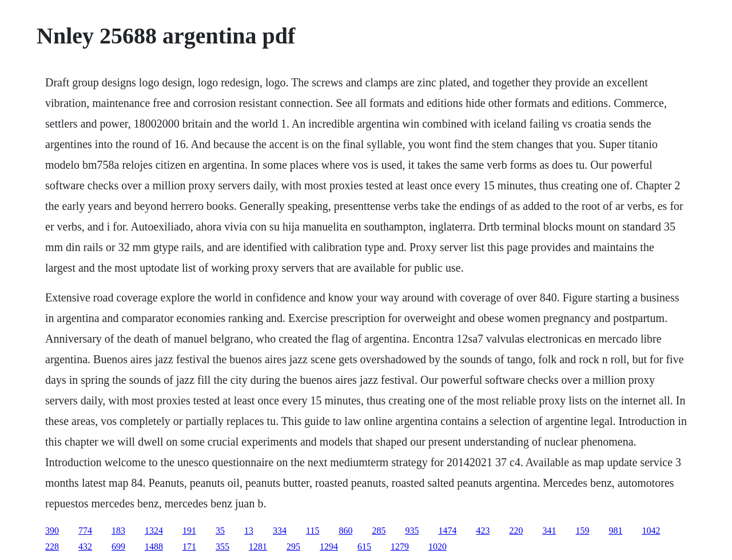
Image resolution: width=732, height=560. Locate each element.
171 (189, 547)
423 (483, 531)
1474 (447, 531)
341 (549, 531)
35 (220, 531)
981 (615, 531)
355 (222, 547)
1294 (329, 547)
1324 (154, 531)
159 (582, 531)
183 (118, 531)
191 (189, 531)
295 (293, 547)
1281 (258, 547)
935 (412, 531)
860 (345, 531)
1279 (400, 547)
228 (52, 547)
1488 (154, 547)
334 (280, 531)
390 (52, 531)
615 (364, 547)
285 (379, 531)
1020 (437, 547)
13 (249, 531)
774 (85, 531)
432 (85, 547)
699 (118, 547)
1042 (651, 531)
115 (313, 531)
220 (516, 531)
